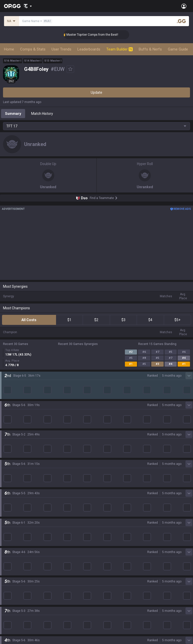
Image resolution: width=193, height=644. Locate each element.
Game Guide (178, 49)
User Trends (61, 49)
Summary (13, 114)
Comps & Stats (33, 49)
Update (96, 92)
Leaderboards (89, 49)
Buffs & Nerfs (150, 49)
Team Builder (119, 49)
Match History (42, 114)
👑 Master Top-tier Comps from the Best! (98, 35)
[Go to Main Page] (12, 6)
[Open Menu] (184, 6)
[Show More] (28, 6)
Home (9, 49)
